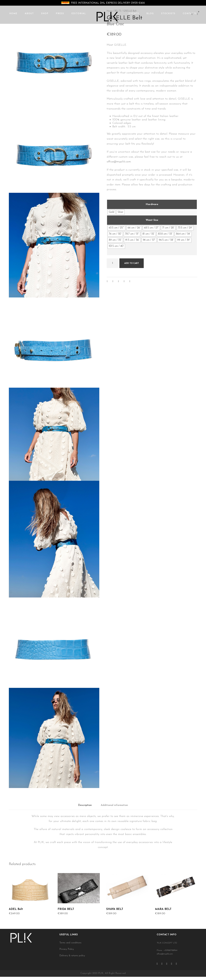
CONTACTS (190, 14)
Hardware (152, 204)
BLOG (150, 14)
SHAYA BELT (115, 909)
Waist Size (152, 220)
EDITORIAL (79, 14)
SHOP (45, 14)
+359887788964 (170, 950)
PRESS (60, 14)
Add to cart (132, 263)
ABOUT (29, 14)
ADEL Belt (16, 909)
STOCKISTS (168, 14)
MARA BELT (163, 909)
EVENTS (134, 14)
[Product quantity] (113, 263)
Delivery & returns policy (72, 956)
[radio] (111, 212)
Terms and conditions (70, 943)
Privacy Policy (67, 949)
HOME (13, 14)
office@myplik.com (119, 162)
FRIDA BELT (66, 909)
